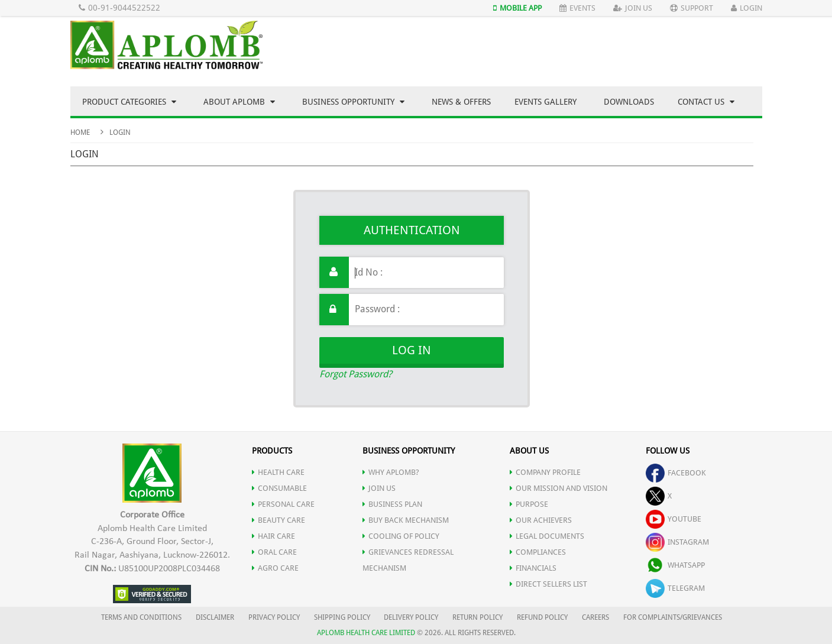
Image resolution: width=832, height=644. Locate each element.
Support (692, 8)
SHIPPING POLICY (343, 617)
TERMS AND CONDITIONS (141, 617)
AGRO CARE (275, 568)
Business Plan (392, 504)
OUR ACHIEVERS (541, 520)
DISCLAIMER (215, 617)
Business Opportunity (353, 102)
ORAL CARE (274, 552)
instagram (677, 542)
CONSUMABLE (279, 488)
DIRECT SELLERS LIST (548, 584)
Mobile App (517, 8)
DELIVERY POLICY (411, 617)
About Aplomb (239, 102)
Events (577, 8)
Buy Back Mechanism (406, 520)
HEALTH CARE (278, 472)
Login (747, 8)
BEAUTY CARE (279, 520)
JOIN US (379, 488)
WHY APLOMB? (391, 472)
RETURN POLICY (477, 617)
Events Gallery (546, 102)
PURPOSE (529, 504)
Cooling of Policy (401, 536)
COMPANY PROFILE (545, 472)
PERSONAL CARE (283, 504)
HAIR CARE (273, 536)
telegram (675, 588)
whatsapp (675, 565)
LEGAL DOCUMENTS (547, 536)
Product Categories (129, 102)
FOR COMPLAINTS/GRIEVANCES (673, 617)
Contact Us (706, 102)
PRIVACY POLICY (274, 617)
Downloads (629, 102)
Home (80, 132)
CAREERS (595, 617)
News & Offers (461, 102)
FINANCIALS (533, 568)
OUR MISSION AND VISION (559, 488)
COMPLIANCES (538, 552)
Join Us (633, 8)
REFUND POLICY (542, 617)
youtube (674, 519)
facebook (676, 473)
